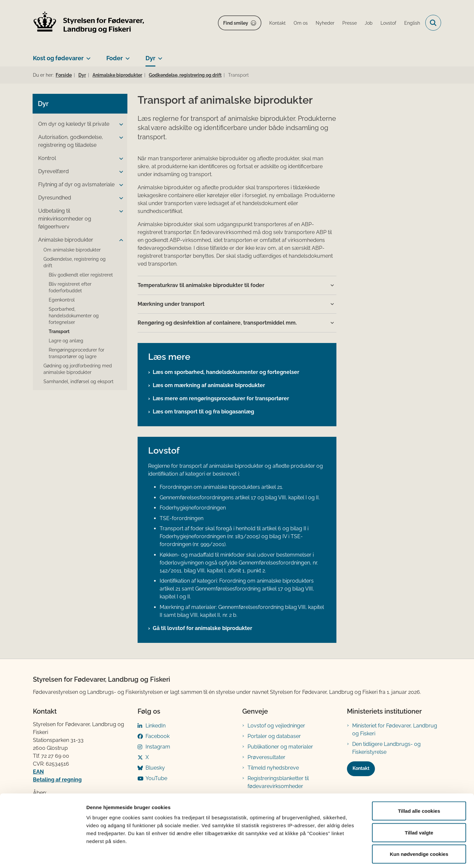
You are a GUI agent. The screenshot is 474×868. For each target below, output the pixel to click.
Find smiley (236, 23)
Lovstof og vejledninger (276, 726)
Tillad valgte (419, 803)
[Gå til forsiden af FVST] (89, 23)
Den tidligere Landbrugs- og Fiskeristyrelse (386, 748)
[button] (119, 124)
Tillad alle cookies (419, 782)
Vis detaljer (342, 855)
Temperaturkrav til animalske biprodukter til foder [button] (201, 285)
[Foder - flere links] (126, 56)
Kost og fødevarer (58, 58)
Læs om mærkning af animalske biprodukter (209, 385)
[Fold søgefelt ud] (433, 23)
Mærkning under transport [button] (171, 304)
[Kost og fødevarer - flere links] (87, 56)
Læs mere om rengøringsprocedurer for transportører (221, 398)
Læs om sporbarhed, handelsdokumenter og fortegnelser (226, 372)
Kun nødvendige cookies (419, 825)
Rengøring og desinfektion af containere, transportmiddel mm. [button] (217, 323)
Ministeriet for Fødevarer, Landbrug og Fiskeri (395, 730)
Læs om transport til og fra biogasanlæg (203, 412)
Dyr (150, 58)
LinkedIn (156, 726)
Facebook (158, 736)
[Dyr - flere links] (159, 56)
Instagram (158, 747)
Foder (115, 58)
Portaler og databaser (274, 736)
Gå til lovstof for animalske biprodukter (202, 628)
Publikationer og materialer (280, 747)
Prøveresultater (266, 757)
